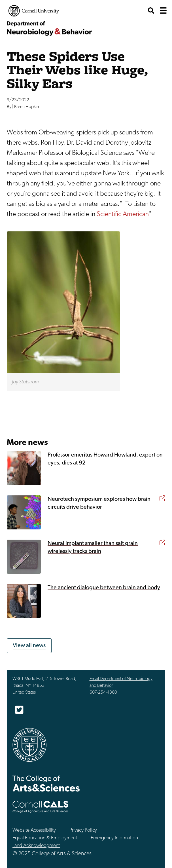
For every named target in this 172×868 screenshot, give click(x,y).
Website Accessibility (34, 830)
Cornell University (34, 11)
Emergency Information (114, 838)
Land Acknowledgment (36, 846)
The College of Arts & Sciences (46, 783)
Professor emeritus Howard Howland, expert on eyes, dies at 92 (105, 459)
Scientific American (123, 214)
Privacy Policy (83, 830)
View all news (29, 646)
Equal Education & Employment (45, 838)
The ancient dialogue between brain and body (104, 588)
